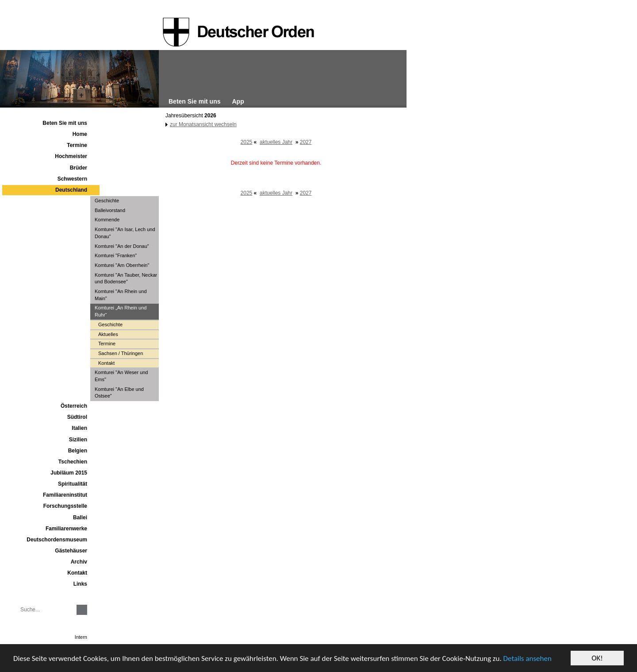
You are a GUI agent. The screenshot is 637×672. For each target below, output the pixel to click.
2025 (247, 142)
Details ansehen (528, 658)
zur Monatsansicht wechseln (203, 124)
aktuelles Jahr (276, 142)
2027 (306, 142)
